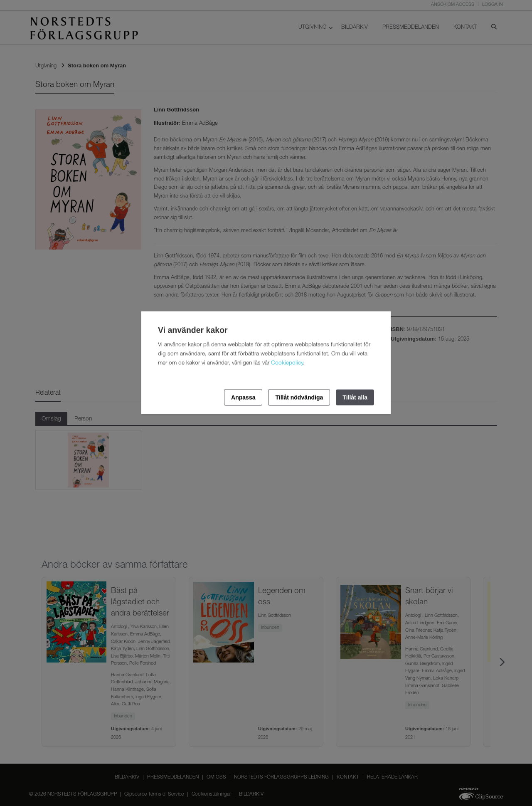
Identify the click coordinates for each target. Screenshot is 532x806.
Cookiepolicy (287, 363)
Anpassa (243, 397)
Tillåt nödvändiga (299, 397)
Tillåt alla (355, 397)
